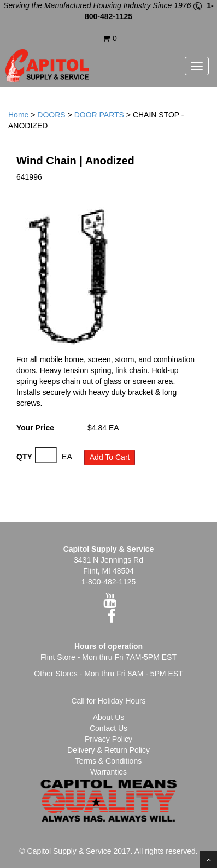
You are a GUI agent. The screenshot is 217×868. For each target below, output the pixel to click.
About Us (109, 717)
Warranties (108, 772)
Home (18, 115)
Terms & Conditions (108, 761)
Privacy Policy (108, 739)
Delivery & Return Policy (108, 750)
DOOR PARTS (99, 115)
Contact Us (108, 728)
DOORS (51, 115)
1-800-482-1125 (109, 582)
